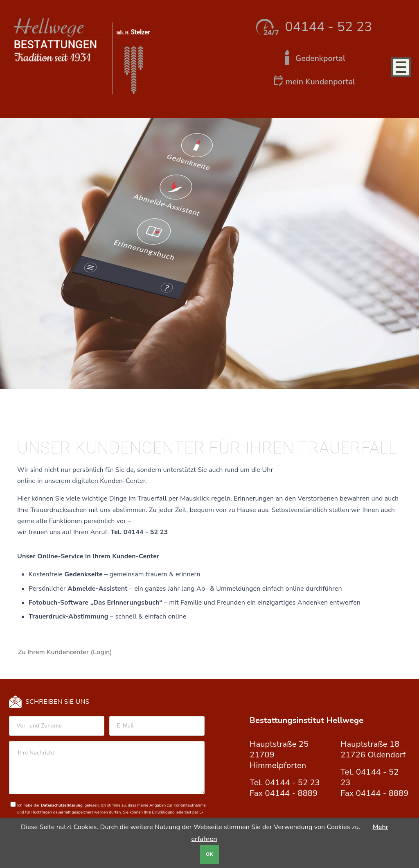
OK (209, 854)
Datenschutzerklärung (62, 805)
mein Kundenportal (320, 82)
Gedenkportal (320, 59)
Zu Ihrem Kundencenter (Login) (65, 652)
